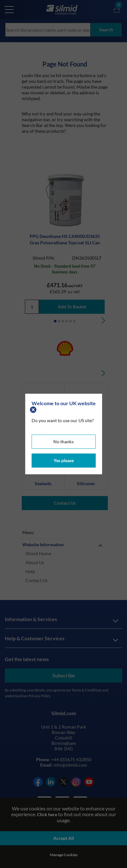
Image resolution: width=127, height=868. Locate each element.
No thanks (63, 442)
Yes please (64, 460)
